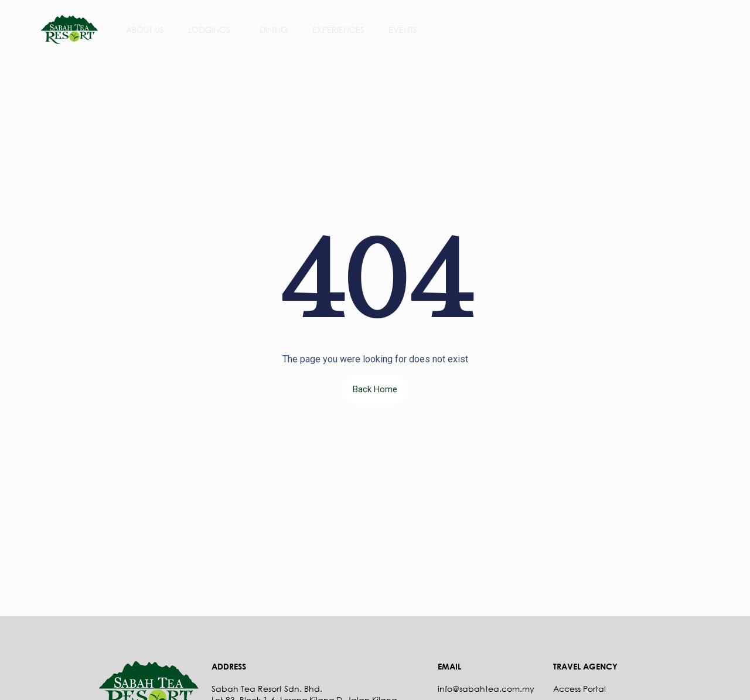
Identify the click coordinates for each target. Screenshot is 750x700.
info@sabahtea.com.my (486, 689)
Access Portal (579, 689)
